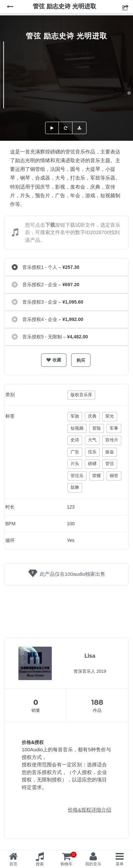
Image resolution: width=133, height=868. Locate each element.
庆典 (92, 416)
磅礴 (92, 464)
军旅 (75, 416)
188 (97, 702)
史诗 (75, 440)
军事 (114, 428)
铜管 (114, 476)
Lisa (90, 656)
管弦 (110, 464)
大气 (92, 440)
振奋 (110, 452)
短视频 (77, 428)
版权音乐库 (81, 395)
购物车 (69, 859)
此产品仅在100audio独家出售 (73, 574)
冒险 (97, 428)
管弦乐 (77, 476)
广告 (75, 452)
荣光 (110, 416)
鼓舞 (75, 487)
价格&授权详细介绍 (90, 810)
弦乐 (92, 452)
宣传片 (112, 440)
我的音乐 (93, 864)
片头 (75, 464)
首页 (13, 864)
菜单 (120, 864)
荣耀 (97, 476)
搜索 (40, 864)
